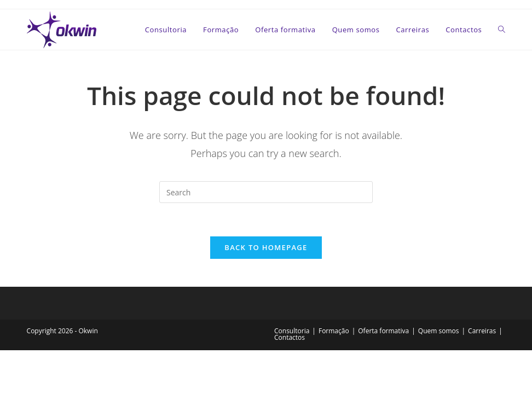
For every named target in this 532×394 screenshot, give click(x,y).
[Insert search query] (266, 192)
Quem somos (439, 331)
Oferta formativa (383, 331)
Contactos (290, 337)
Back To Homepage (266, 247)
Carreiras (482, 331)
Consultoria (292, 331)
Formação (334, 331)
